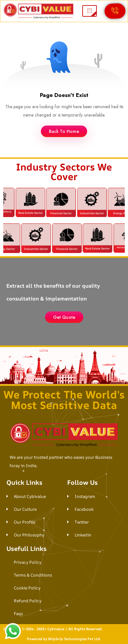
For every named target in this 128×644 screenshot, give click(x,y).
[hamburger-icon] (90, 11)
